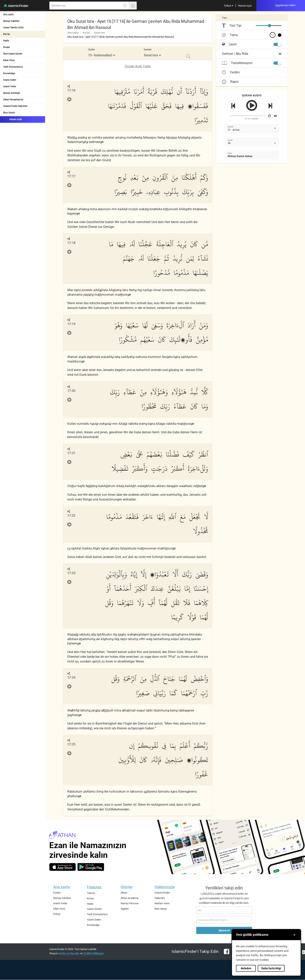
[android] (91, 867)
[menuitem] (228, 6)
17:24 (71, 677)
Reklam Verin (162, 903)
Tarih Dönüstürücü (13, 67)
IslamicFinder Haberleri (15, 106)
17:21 (71, 453)
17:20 (71, 391)
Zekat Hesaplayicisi (13, 100)
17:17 (71, 176)
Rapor (230, 82)
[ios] (63, 867)
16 (229, 143)
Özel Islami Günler (13, 54)
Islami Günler (94, 909)
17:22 (71, 515)
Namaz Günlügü (12, 93)
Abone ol (224, 930)
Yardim (231, 72)
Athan (124, 893)
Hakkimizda (165, 887)
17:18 (71, 243)
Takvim (91, 893)
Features (94, 887)
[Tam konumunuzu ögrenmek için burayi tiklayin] (125, 6)
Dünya (57, 914)
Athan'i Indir (13, 119)
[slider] (269, 26)
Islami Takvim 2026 (13, 28)
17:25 (71, 744)
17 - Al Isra (233, 130)
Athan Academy (129, 898)
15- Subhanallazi (100, 55)
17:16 (71, 90)
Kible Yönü (9, 60)
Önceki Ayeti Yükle (138, 66)
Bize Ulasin (9, 113)
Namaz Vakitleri (11, 21)
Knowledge (9, 73)
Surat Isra (99, 33)
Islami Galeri (10, 80)
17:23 (71, 573)
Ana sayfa (8, 14)
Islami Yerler (10, 86)
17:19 (71, 324)
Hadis (6, 41)
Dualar (7, 47)
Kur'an (7, 34)
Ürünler (127, 887)
